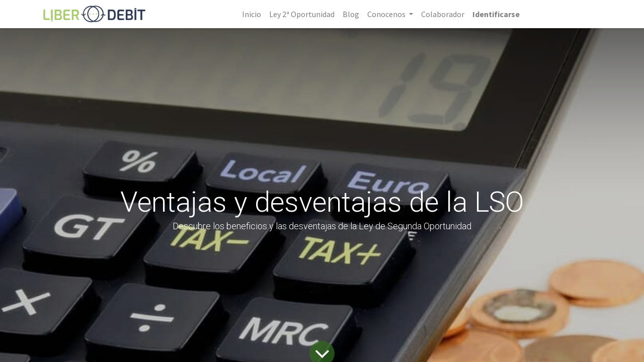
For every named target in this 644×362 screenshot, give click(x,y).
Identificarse (496, 14)
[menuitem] (252, 14)
